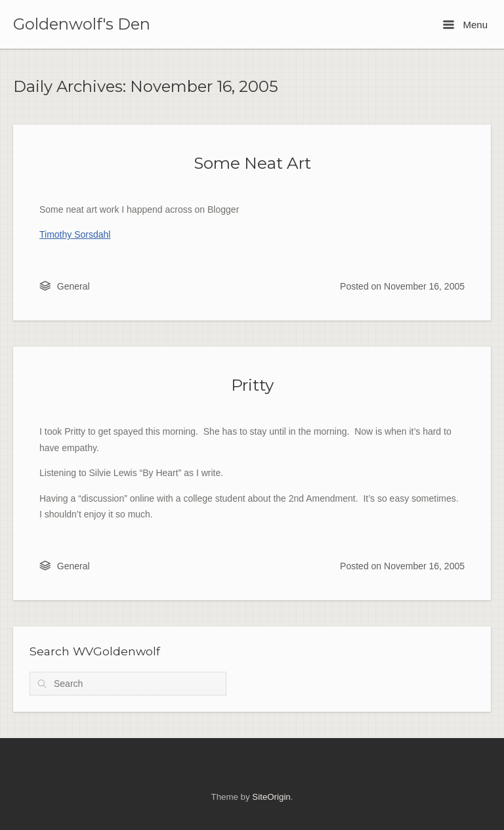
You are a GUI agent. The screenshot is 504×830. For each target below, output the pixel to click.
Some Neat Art (252, 163)
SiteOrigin (271, 797)
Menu (465, 25)
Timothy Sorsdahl (75, 234)
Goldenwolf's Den (82, 24)
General (73, 286)
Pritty (252, 385)
